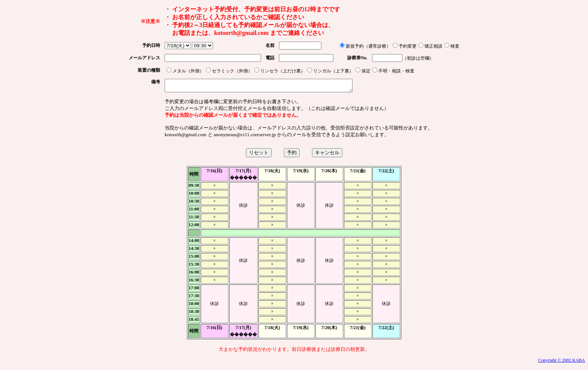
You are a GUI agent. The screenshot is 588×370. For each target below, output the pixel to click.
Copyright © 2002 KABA (562, 362)
